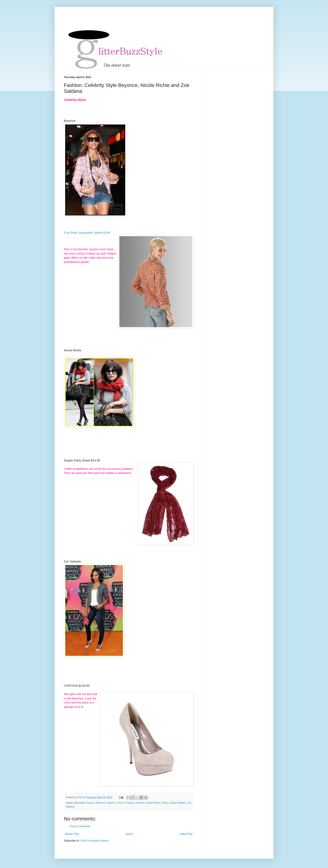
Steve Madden (178, 803)
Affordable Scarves (84, 803)
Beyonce (101, 803)
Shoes (165, 803)
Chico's (121, 803)
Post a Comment (80, 826)
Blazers (111, 803)
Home (129, 834)
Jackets (140, 803)
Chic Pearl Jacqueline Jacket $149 (87, 233)
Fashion (130, 803)
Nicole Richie (153, 803)
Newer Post (72, 834)
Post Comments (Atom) (95, 841)
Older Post (186, 834)
